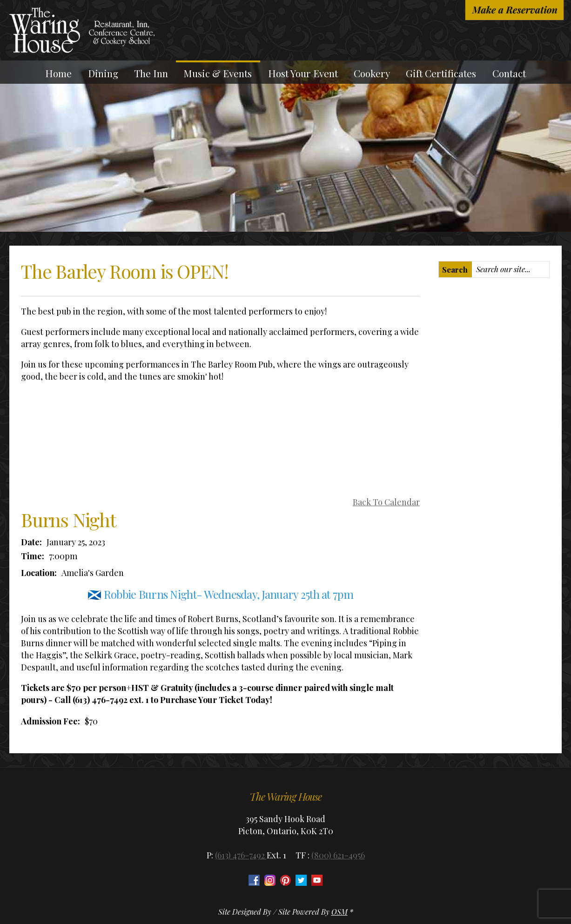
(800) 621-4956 (338, 855)
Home (58, 73)
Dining (103, 73)
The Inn (151, 73)
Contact (509, 73)
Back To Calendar (386, 502)
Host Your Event (303, 73)
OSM (339, 912)
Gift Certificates (441, 73)
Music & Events (218, 73)
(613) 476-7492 (241, 855)
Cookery (372, 73)
